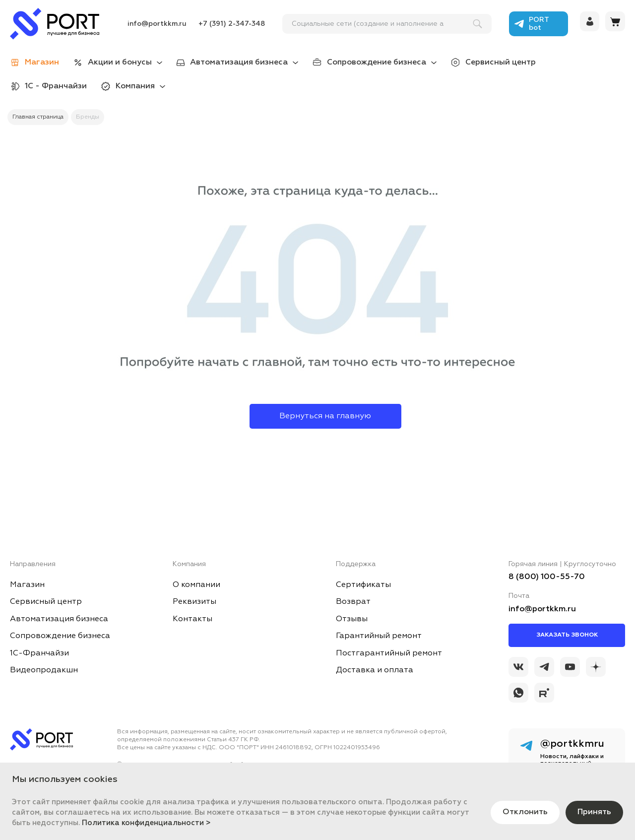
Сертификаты (363, 585)
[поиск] (382, 24)
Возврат (353, 602)
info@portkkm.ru (157, 24)
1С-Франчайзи (39, 653)
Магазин (27, 585)
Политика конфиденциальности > (146, 823)
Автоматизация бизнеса (239, 63)
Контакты (192, 619)
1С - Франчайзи (56, 86)
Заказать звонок (567, 635)
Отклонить (525, 812)
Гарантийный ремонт (379, 636)
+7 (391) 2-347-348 (232, 24)
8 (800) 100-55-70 (547, 577)
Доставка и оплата (375, 670)
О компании (196, 585)
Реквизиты (194, 602)
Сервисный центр (501, 63)
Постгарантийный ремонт (389, 653)
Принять (594, 812)
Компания (135, 86)
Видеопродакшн (44, 670)
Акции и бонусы (120, 63)
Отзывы (352, 619)
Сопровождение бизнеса (377, 63)
